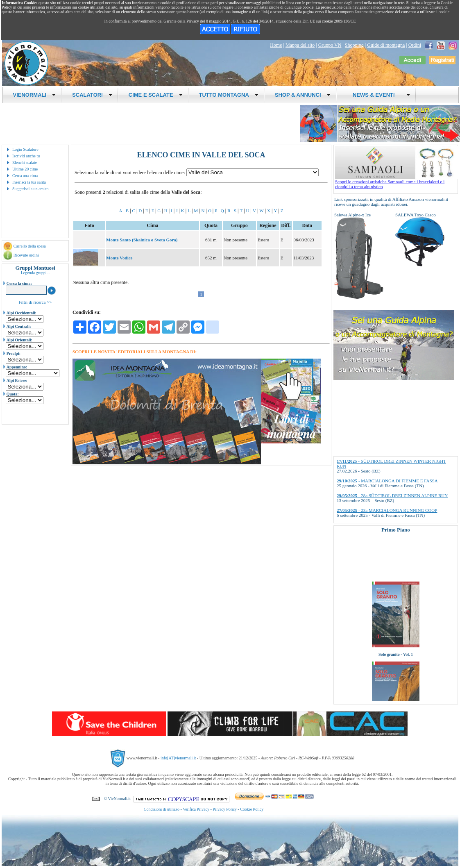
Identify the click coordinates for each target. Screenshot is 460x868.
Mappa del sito (300, 45)
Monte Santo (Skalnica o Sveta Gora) (142, 240)
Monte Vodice (119, 258)
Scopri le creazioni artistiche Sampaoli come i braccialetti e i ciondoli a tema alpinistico (397, 182)
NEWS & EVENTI (378, 95)
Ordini (415, 45)
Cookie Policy (252, 809)
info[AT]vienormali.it (178, 758)
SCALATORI (92, 95)
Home (276, 45)
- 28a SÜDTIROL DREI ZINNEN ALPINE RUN (392, 495)
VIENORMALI (35, 95)
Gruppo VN (330, 45)
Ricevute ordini (26, 255)
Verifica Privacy (196, 809)
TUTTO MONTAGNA (229, 95)
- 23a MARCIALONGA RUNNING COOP (387, 510)
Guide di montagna (386, 45)
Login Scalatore (25, 149)
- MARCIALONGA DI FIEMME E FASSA (387, 481)
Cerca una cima (25, 176)
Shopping (354, 45)
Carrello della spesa (30, 246)
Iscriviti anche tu (26, 156)
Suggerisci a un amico (31, 189)
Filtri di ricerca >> (35, 302)
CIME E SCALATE (156, 95)
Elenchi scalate (25, 162)
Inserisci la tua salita (29, 182)
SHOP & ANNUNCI (303, 95)
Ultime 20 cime (25, 169)
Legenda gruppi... (35, 273)
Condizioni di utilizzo (162, 809)
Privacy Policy (225, 809)
